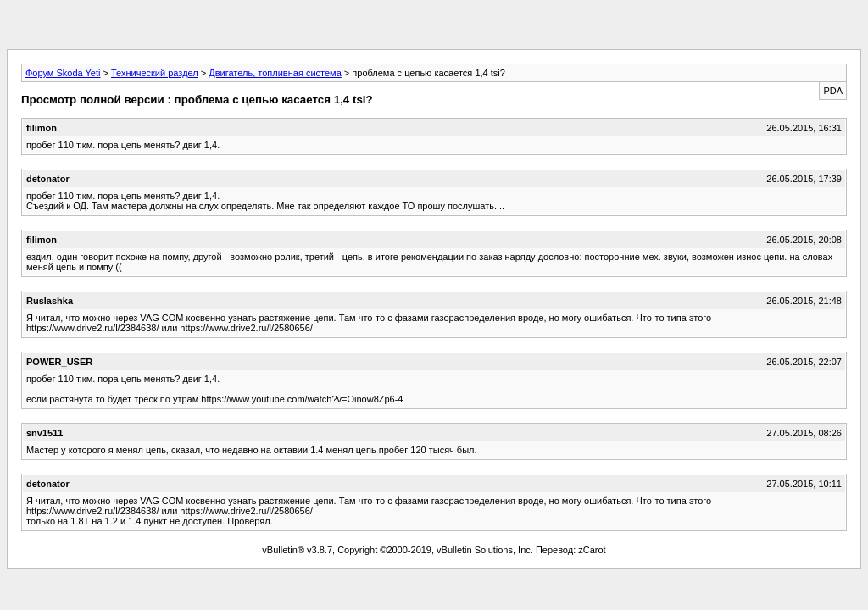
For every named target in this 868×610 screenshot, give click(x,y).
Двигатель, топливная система (275, 73)
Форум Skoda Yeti (63, 73)
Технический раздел (155, 73)
